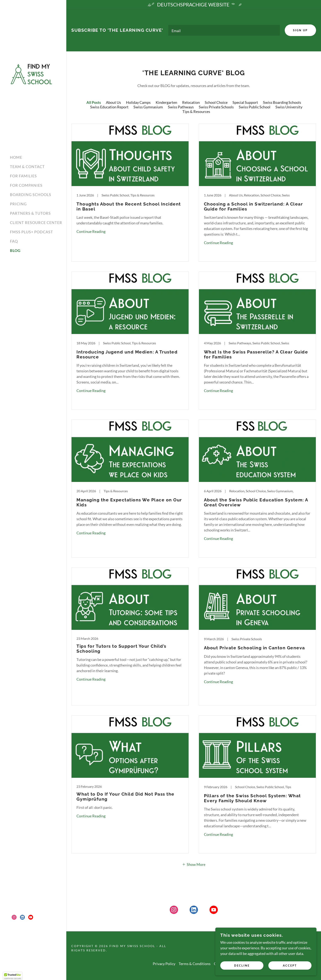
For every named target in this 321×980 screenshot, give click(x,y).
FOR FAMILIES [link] (23, 176)
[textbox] (224, 31)
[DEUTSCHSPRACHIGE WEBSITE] (194, 5)
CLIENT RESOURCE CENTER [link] (36, 223)
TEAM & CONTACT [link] (27, 167)
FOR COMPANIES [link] (26, 185)
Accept (294, 965)
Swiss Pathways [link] (181, 108)
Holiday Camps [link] (138, 103)
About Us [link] (113, 103)
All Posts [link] (94, 103)
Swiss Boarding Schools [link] (282, 103)
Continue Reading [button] (91, 232)
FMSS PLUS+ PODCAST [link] (31, 232)
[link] (33, 74)
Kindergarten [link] (166, 103)
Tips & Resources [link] (196, 112)
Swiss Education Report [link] (109, 108)
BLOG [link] (15, 250)
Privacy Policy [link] (164, 964)
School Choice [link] (216, 103)
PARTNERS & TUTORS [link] (30, 213)
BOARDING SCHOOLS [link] (31, 195)
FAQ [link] (14, 241)
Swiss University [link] (289, 108)
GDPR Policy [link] (224, 964)
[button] (194, 865)
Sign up (300, 31)
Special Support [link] (245, 103)
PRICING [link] (18, 204)
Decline (255, 965)
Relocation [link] (191, 103)
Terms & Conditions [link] (195, 964)
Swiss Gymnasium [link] (148, 108)
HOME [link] (16, 157)
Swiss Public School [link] (255, 108)
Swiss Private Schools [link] (216, 108)
